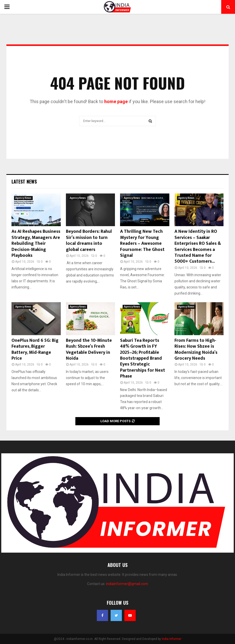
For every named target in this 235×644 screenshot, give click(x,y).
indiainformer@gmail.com (127, 584)
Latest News (24, 181)
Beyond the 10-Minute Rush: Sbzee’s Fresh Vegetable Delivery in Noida (89, 349)
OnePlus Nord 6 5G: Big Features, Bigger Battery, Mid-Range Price (35, 349)
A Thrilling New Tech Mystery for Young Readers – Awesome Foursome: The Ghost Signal (142, 244)
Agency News (23, 198)
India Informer (172, 639)
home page (116, 101)
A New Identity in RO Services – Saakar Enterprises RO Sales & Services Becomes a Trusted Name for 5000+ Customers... (198, 246)
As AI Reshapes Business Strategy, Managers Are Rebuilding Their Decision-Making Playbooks (36, 244)
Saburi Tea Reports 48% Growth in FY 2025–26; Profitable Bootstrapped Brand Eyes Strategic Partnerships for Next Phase (143, 358)
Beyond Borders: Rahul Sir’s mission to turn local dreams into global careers (89, 240)
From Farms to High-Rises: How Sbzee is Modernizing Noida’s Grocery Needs (196, 349)
